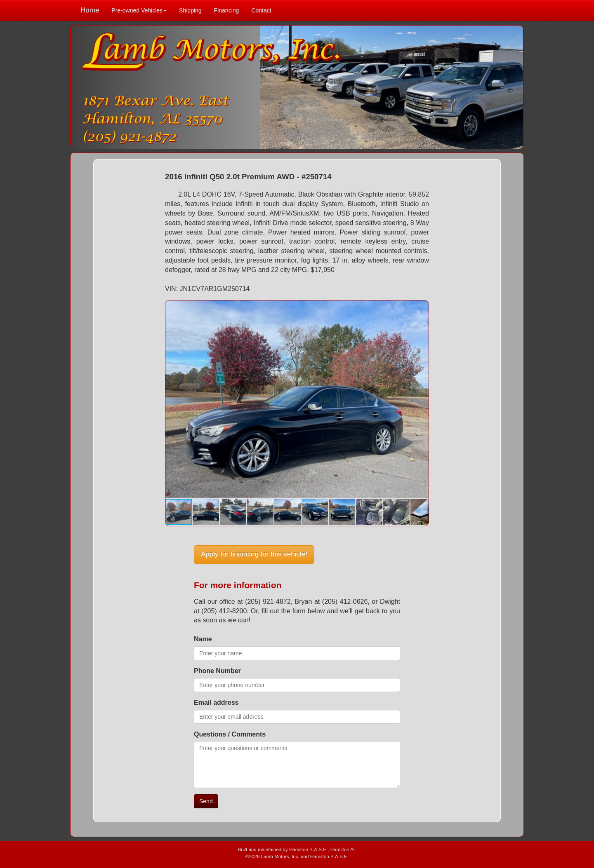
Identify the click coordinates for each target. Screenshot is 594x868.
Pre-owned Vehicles (139, 10)
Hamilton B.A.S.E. (308, 849)
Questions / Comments (230, 734)
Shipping (190, 10)
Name (203, 639)
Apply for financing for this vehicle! (254, 554)
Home (90, 10)
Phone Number (217, 671)
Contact (261, 10)
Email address (216, 703)
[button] (421, 308)
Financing (227, 10)
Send (206, 801)
